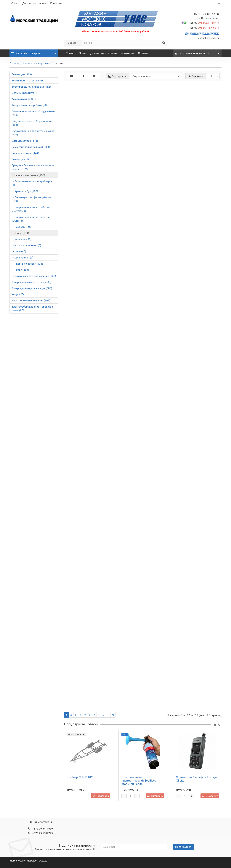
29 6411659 (204, 23)
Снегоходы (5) (20, 159)
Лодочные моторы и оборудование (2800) (33, 113)
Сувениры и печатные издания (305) (34, 276)
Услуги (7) (18, 294)
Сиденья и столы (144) (25, 153)
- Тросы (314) (20, 233)
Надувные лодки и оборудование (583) (32, 123)
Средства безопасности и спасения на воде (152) (33, 167)
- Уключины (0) (21, 239)
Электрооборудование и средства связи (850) (32, 308)
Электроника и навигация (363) (31, 300)
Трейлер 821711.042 (80, 777)
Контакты (56, 3)
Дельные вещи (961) (24, 93)
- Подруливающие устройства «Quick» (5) (31, 219)
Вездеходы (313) (22, 74)
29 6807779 (204, 28)
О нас (15, 3)
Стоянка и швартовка (36, 63)
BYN (210, 3)
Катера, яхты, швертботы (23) (30, 105)
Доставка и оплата (34, 3)
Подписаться (183, 847)
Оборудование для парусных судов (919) (33, 133)
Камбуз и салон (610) (24, 99)
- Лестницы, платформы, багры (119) (31, 199)
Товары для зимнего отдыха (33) (31, 282)
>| (113, 715)
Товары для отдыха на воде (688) (32, 288)
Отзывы (144, 53)
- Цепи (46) (19, 251)
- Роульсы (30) (21, 227)
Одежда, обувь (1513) (25, 141)
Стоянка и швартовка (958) (28, 175)
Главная (15, 63)
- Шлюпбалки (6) (22, 258)
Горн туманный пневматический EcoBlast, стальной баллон (139, 781)
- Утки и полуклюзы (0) (26, 245)
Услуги (70, 53)
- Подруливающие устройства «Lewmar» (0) (31, 209)
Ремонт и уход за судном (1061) (31, 147)
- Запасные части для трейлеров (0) (32, 183)
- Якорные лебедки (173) (27, 264)
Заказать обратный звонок (202, 33)
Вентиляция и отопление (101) (30, 81)
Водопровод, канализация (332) (31, 87)
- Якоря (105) (20, 270)
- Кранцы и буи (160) (25, 191)
